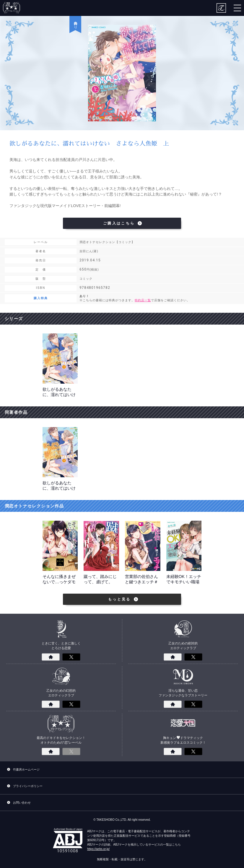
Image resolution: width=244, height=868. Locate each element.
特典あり (76, 23)
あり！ (161, 298)
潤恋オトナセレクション (12, 8)
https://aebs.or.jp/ (98, 849)
